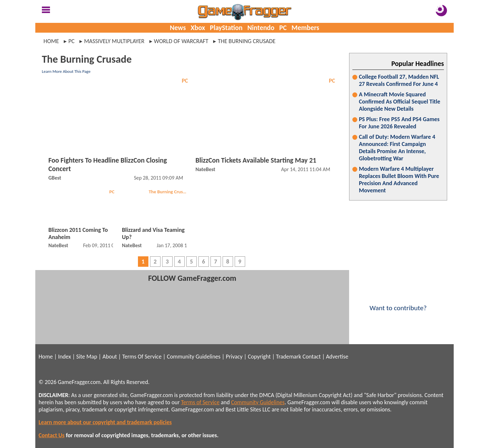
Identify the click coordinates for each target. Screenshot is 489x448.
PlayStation (226, 28)
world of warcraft (181, 41)
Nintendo (261, 28)
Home (51, 41)
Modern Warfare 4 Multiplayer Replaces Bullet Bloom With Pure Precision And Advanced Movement (399, 180)
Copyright (259, 357)
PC (283, 28)
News (178, 28)
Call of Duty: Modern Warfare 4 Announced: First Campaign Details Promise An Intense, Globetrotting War (397, 148)
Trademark (288, 357)
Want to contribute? (398, 304)
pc (71, 41)
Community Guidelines (194, 357)
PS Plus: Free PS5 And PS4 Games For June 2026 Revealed (399, 123)
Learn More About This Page (66, 71)
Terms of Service (200, 402)
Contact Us (51, 435)
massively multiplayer (114, 41)
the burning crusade (247, 41)
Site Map (87, 357)
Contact (312, 357)
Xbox (198, 28)
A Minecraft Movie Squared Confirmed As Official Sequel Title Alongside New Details (400, 102)
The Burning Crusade (169, 192)
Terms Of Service (142, 357)
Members (305, 28)
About (110, 357)
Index (65, 357)
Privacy (234, 357)
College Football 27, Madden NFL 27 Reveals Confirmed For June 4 (399, 80)
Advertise (337, 357)
